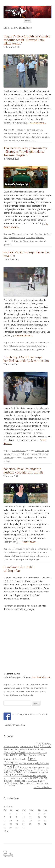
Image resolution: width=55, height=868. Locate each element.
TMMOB (29, 781)
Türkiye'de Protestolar (13, 783)
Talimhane (37, 137)
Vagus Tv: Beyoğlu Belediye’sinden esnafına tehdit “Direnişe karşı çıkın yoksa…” (27, 40)
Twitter (41, 781)
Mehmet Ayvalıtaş (41, 770)
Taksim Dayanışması (19, 778)
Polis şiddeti (31, 346)
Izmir (6, 770)
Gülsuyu (46, 768)
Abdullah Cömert (11, 747)
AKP (37, 684)
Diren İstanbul (19, 755)
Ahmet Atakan (27, 747)
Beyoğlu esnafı (20, 133)
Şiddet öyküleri (10, 559)
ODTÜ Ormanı (28, 772)
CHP (28, 752)
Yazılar (7, 853)
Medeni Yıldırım (27, 770)
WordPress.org (8, 856)
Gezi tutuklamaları (33, 768)
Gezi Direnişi (33, 133)
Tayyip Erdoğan (14, 781)
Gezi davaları (21, 759)
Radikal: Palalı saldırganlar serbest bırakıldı (27, 254)
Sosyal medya (30, 776)
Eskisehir (33, 755)
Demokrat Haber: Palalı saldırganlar (19, 569)
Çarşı (13, 785)
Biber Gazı (40, 451)
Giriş (5, 851)
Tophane (40, 238)
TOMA (35, 781)
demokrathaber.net (41, 677)
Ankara (20, 749)
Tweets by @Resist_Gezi (14, 725)
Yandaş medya (42, 783)
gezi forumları (26, 763)
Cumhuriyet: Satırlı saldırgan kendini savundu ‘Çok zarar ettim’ (26, 359)
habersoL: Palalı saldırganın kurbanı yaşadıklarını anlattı (23, 471)
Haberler (10, 140)
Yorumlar (8, 855)
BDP (34, 749)
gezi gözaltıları (41, 763)
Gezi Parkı (44, 133)
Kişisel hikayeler (30, 556)
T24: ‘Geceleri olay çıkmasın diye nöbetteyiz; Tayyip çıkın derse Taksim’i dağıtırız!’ (26, 152)
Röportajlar (28, 241)
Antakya (28, 749)
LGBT (17, 770)
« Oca (6, 831)
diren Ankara (36, 753)
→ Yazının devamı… (37, 123)
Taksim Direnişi (39, 778)
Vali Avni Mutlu (29, 783)
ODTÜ (18, 772)
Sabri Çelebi (26, 137)
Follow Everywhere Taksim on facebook (30, 714)
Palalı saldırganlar (12, 137)
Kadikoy (12, 770)
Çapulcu (7, 785)
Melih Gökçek (9, 772)
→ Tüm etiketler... (43, 744)
